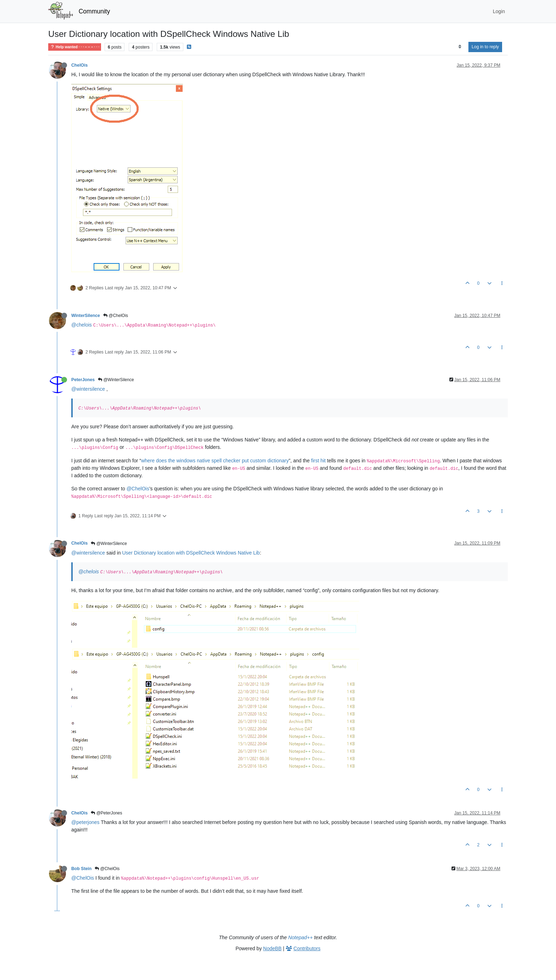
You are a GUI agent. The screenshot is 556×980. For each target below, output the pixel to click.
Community (94, 11)
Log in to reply (485, 47)
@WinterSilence (116, 380)
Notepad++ (301, 937)
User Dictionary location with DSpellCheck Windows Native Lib (191, 553)
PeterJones (83, 380)
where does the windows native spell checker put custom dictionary (215, 461)
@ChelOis (116, 316)
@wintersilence (88, 389)
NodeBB (272, 948)
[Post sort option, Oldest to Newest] (460, 47)
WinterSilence (86, 316)
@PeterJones (106, 813)
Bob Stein (81, 869)
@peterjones (85, 822)
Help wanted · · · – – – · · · (75, 47)
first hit (318, 461)
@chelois (82, 325)
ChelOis (79, 65)
